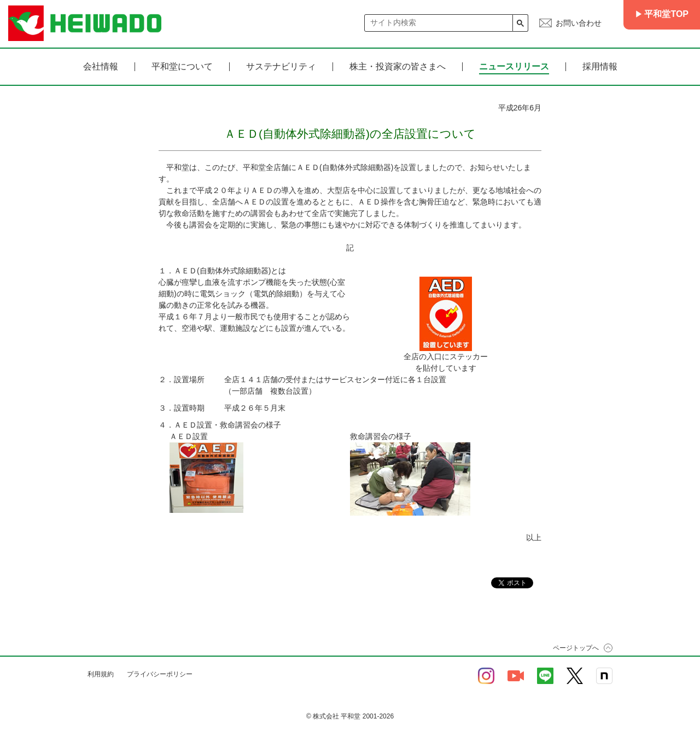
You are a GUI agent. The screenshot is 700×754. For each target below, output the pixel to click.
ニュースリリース (514, 67)
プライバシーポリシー (160, 674)
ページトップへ (576, 648)
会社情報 (101, 67)
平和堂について (182, 67)
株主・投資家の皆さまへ (398, 67)
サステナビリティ (281, 67)
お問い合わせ (579, 23)
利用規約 (101, 674)
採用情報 (600, 67)
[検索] (439, 23)
